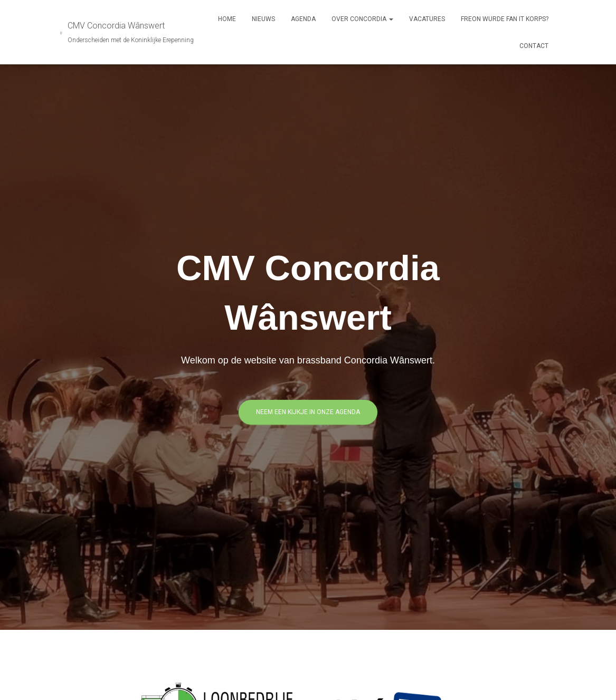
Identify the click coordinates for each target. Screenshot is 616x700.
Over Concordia (362, 19)
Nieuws (263, 19)
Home (227, 19)
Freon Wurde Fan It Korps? (505, 19)
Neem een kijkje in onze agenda (308, 412)
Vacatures (427, 19)
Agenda (303, 19)
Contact (534, 46)
